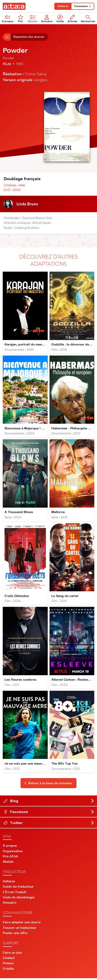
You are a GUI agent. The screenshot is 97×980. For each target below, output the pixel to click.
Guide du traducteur (18, 888)
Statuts (8, 863)
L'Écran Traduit (14, 894)
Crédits (8, 970)
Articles (72, 19)
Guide (60, 19)
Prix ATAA (10, 858)
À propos (10, 847)
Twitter (49, 824)
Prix (21, 19)
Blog (49, 802)
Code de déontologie (19, 899)
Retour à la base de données (48, 785)
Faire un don (12, 954)
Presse (8, 965)
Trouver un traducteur (20, 929)
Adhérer (63, 6)
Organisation (13, 853)
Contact (9, 960)
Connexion (83, 6)
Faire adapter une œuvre (22, 924)
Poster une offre (15, 934)
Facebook (49, 813)
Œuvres (33, 19)
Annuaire (47, 19)
